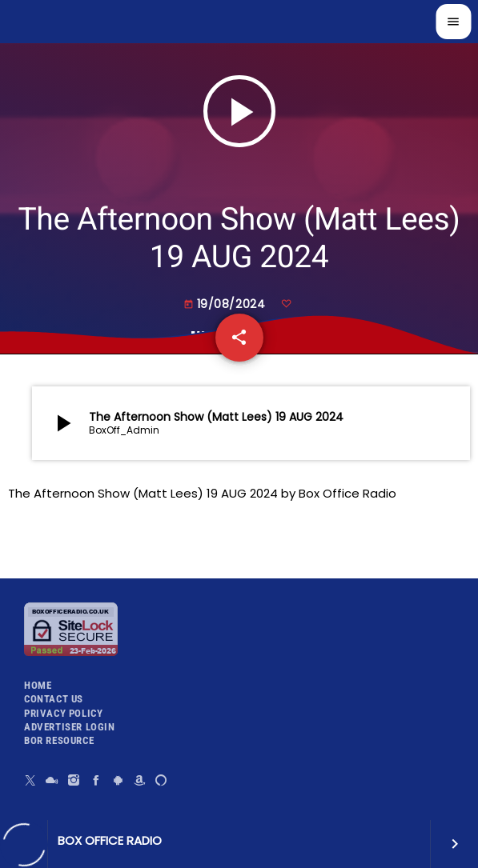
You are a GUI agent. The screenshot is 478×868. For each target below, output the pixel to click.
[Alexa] (161, 780)
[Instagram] (74, 780)
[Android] (118, 780)
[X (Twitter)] (31, 780)
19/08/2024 (226, 304)
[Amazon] (140, 780)
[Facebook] (96, 780)
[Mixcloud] (52, 780)
